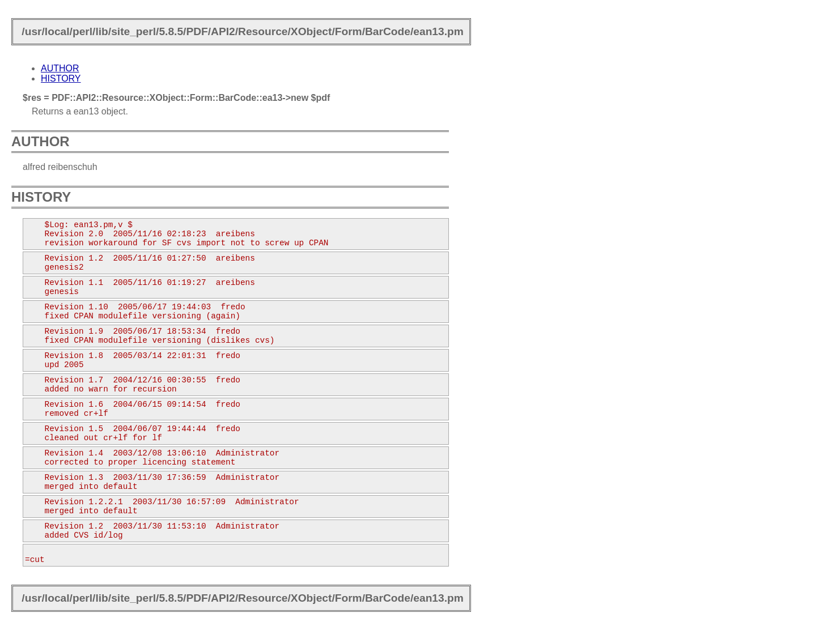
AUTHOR (60, 68)
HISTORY (61, 78)
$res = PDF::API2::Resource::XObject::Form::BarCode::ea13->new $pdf (176, 98)
